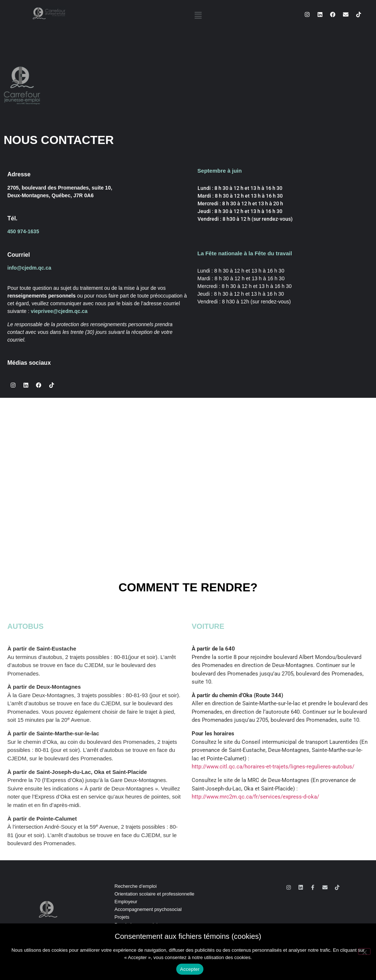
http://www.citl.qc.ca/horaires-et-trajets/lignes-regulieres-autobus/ (273, 767)
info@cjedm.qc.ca (29, 268)
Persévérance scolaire (138, 925)
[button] (198, 15)
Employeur (126, 902)
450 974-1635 (23, 231)
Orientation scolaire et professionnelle (155, 894)
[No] (364, 959)
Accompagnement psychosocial (148, 909)
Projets (122, 917)
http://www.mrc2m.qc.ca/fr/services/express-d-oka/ (255, 797)
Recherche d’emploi (136, 886)
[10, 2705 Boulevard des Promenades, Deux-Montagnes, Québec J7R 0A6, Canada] (188, 464)
